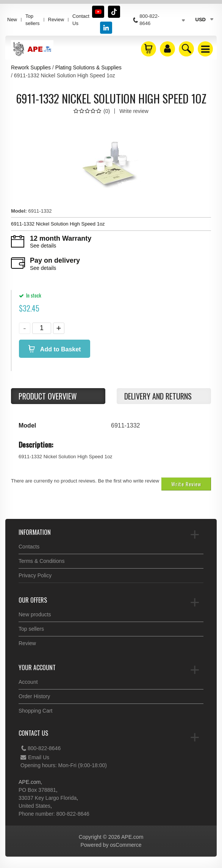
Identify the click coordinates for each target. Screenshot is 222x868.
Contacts (29, 547)
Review (56, 20)
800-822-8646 (41, 748)
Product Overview (48, 396)
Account (28, 682)
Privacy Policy (35, 575)
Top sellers (33, 20)
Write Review (186, 484)
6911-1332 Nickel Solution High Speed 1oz (58, 224)
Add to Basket (60, 349)
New (12, 20)
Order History (34, 696)
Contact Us (81, 20)
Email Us (35, 757)
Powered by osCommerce (111, 845)
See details (43, 246)
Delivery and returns (158, 396)
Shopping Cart (36, 711)
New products (35, 614)
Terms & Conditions (41, 561)
